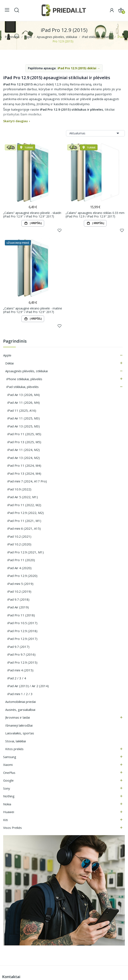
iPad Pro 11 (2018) (21, 615)
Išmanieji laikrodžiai (19, 726)
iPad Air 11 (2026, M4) (24, 403)
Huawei (9, 812)
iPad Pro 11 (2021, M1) (24, 521)
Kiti (5, 820)
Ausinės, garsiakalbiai (20, 710)
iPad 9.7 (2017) (18, 647)
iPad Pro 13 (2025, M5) (24, 442)
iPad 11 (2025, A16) (22, 411)
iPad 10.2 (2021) (19, 537)
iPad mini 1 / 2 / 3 (20, 694)
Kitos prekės (14, 749)
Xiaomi (8, 765)
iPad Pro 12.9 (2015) (22, 663)
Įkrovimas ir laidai (18, 718)
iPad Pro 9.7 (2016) (21, 655)
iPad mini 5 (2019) (20, 584)
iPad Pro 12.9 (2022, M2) (26, 513)
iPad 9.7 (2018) (18, 600)
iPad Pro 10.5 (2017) (22, 623)
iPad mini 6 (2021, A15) (24, 529)
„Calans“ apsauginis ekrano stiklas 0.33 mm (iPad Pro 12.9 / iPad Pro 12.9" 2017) (95, 215)
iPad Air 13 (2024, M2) (24, 458)
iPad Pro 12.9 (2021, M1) (26, 552)
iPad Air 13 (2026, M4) (24, 395)
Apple (7, 355)
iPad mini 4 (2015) (20, 670)
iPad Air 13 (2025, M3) (24, 426)
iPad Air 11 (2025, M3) (24, 418)
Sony (7, 789)
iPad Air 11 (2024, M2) (24, 450)
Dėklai (9, 363)
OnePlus (9, 773)
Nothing (9, 796)
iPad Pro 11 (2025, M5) (24, 434)
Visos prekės (13, 828)
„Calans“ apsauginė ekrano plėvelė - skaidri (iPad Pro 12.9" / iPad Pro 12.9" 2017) (32, 215)
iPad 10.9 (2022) (19, 489)
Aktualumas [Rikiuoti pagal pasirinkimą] (95, 133)
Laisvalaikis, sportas (20, 733)
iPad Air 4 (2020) (19, 568)
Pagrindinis (15, 342)
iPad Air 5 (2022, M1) (23, 497)
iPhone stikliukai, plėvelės (24, 379)
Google (8, 781)
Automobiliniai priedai (20, 702)
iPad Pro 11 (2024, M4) (24, 466)
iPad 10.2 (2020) (19, 544)
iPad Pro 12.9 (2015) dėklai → (79, 68)
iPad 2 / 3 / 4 (17, 678)
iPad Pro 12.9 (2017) (22, 639)
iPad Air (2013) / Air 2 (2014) (28, 686)
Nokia (7, 804)
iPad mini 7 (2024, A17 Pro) (27, 481)
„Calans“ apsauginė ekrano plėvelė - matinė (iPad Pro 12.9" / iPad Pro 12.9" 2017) (33, 310)
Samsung (10, 757)
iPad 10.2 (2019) (19, 592)
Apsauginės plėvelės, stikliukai (26, 371)
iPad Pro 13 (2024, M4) (24, 474)
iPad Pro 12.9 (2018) (22, 631)
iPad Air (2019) (18, 607)
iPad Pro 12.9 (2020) (22, 576)
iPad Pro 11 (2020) (21, 560)
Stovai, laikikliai (16, 741)
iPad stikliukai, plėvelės (22, 387)
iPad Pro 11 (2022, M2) (24, 505)
